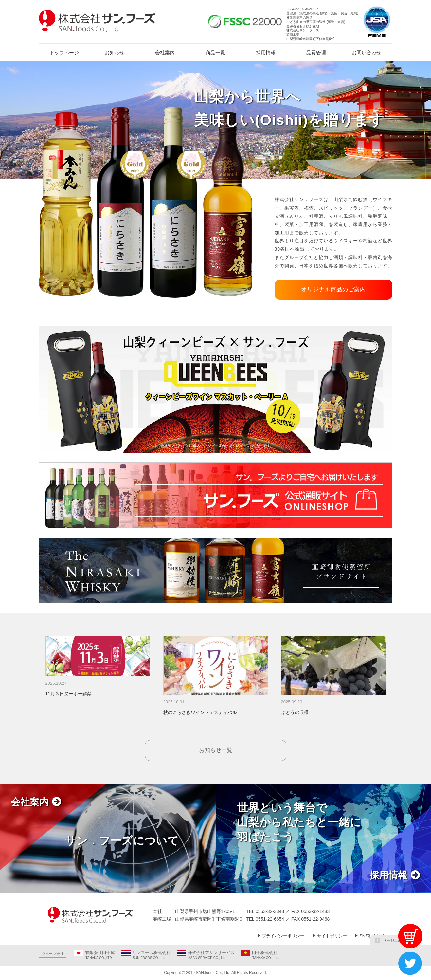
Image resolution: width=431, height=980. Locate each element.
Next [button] (392, 680)
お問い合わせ (367, 53)
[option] (98, 667)
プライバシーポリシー (283, 936)
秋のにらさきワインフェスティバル (200, 712)
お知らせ (115, 53)
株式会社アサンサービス (211, 953)
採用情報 (266, 53)
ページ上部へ (390, 940)
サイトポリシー (332, 936)
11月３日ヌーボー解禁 (69, 694)
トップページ (64, 53)
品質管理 (316, 53)
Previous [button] (39, 680)
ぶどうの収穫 (295, 712)
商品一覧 (215, 53)
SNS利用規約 (372, 936)
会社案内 (165, 53)
